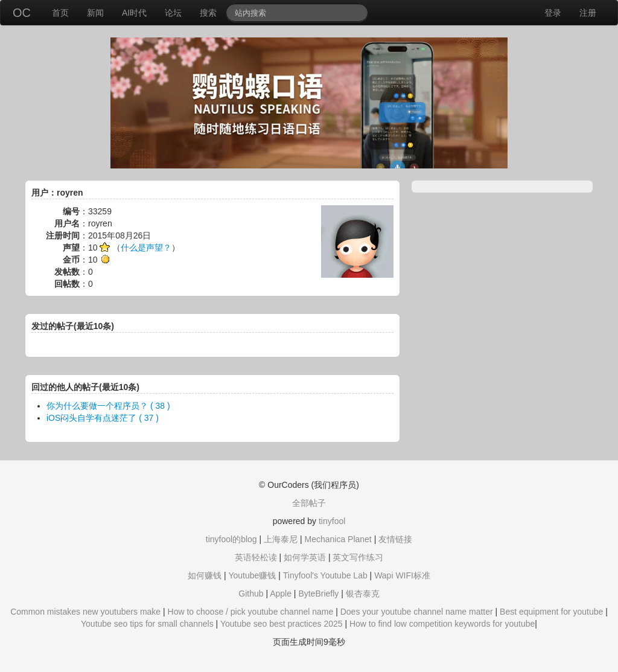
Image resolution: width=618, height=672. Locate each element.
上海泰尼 (281, 539)
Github (251, 594)
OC (22, 13)
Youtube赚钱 (252, 575)
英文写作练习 (358, 557)
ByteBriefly (318, 594)
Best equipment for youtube (551, 612)
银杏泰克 (363, 594)
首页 (60, 13)
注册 (588, 13)
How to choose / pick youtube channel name (251, 612)
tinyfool (332, 521)
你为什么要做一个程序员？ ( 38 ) (108, 406)
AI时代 (134, 13)
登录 (553, 13)
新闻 (95, 13)
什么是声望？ (146, 248)
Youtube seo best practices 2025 (282, 624)
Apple (281, 594)
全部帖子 (309, 503)
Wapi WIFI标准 (402, 575)
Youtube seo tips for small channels (147, 624)
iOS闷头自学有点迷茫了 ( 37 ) (103, 418)
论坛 (173, 13)
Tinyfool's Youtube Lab (325, 575)
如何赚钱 (205, 575)
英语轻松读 (256, 557)
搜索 (208, 13)
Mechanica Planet (338, 539)
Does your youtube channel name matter (417, 612)
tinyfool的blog (231, 539)
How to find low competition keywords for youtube (442, 624)
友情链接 (395, 539)
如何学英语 (305, 557)
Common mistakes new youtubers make (85, 612)
